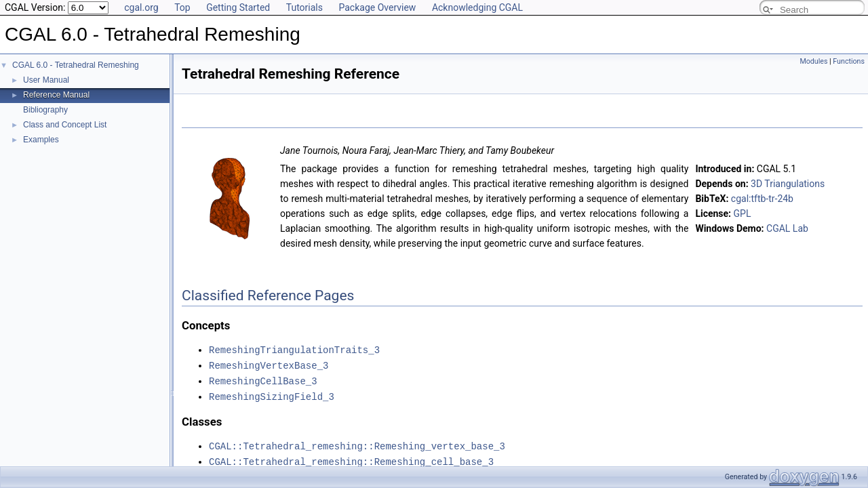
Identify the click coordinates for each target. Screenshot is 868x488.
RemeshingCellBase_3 (263, 379)
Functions (849, 61)
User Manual (46, 80)
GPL (743, 213)
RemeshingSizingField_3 (272, 394)
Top (182, 7)
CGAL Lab (787, 228)
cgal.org (141, 7)
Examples (41, 140)
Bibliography (45, 110)
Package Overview (377, 7)
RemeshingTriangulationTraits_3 (294, 349)
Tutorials (304, 7)
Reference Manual (56, 95)
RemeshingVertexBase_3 (269, 364)
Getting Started (238, 7)
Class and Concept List (65, 125)
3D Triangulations (788, 184)
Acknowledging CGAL (477, 7)
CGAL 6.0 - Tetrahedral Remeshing (76, 65)
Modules (813, 61)
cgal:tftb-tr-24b (762, 199)
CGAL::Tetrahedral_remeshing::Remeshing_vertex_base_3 (357, 443)
